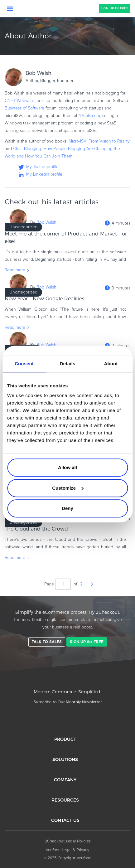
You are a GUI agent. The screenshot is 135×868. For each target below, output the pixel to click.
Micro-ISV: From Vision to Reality (99, 141)
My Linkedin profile (44, 174)
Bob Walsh (46, 222)
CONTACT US (65, 820)
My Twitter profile (42, 167)
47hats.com (89, 116)
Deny (67, 508)
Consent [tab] (24, 364)
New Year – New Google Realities (44, 299)
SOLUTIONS (65, 759)
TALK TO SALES (47, 642)
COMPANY (65, 780)
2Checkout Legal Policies (68, 841)
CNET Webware (19, 101)
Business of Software (24, 108)
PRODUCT (65, 739)
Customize (68, 488)
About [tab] (111, 364)
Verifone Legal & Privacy (67, 850)
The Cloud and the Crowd (36, 529)
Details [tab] (68, 364)
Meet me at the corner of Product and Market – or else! (66, 238)
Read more (15, 270)
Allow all (67, 467)
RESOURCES (65, 800)
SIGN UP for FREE (115, 8)
